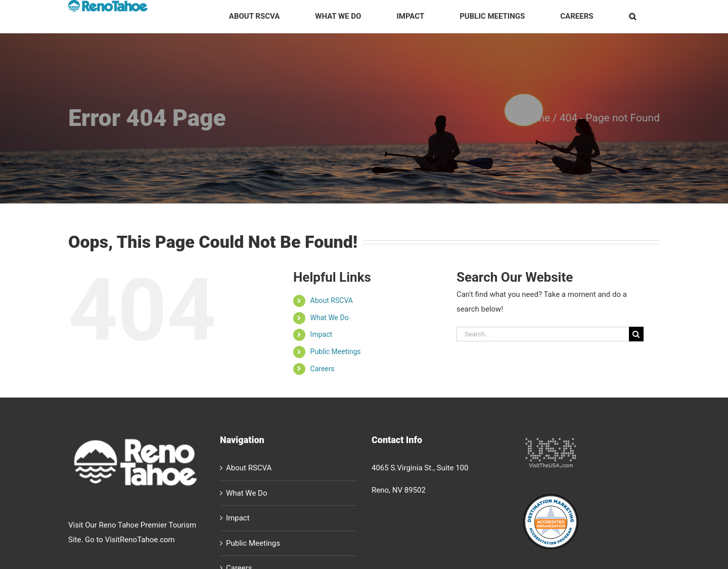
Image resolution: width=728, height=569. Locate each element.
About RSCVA (332, 300)
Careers (323, 369)
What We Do (330, 318)
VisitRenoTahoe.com (140, 540)
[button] (632, 16)
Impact (321, 334)
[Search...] (543, 334)
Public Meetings (336, 352)
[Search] (636, 334)
